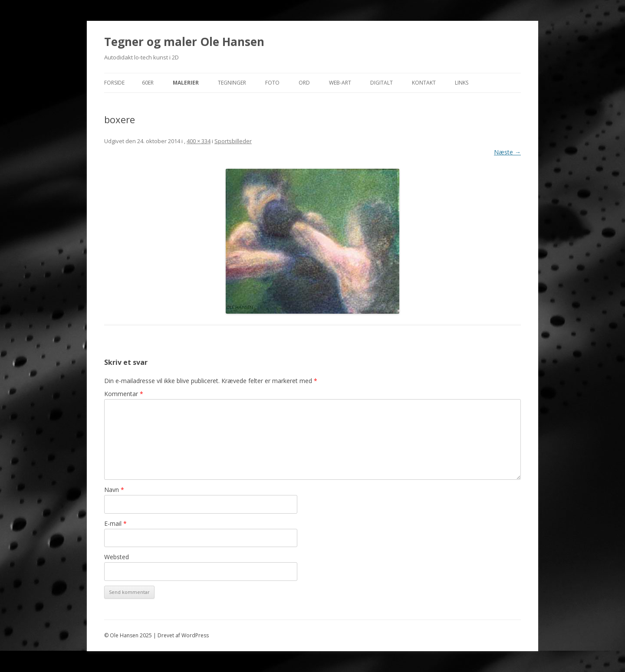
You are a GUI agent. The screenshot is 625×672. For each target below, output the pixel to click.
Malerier (186, 83)
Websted (117, 557)
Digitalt (382, 83)
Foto (272, 83)
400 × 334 (199, 141)
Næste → (507, 152)
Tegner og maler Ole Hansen (184, 42)
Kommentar (124, 394)
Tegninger (232, 83)
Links (462, 83)
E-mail (115, 523)
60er (148, 83)
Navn (114, 490)
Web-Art (340, 83)
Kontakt (424, 83)
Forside (114, 83)
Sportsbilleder (233, 141)
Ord (304, 83)
